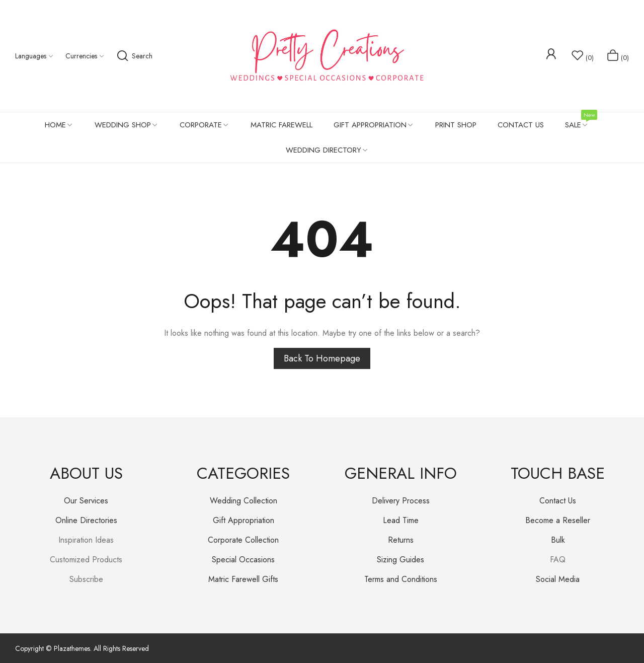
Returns (401, 540)
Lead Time (401, 520)
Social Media (558, 579)
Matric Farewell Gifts (243, 579)
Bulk (558, 540)
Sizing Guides (400, 560)
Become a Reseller (558, 520)
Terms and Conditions (401, 579)
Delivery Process (401, 501)
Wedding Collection (244, 501)
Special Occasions (243, 560)
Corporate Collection (243, 540)
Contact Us (558, 501)
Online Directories (86, 520)
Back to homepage (322, 358)
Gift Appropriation (244, 520)
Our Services (86, 501)
